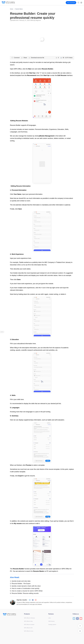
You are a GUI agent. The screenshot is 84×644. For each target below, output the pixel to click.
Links (50, 618)
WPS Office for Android (29, 625)
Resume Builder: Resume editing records (24, 593)
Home (12, 9)
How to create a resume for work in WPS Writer (26, 591)
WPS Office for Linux (29, 631)
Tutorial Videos (19, 9)
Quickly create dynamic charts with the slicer (25, 586)
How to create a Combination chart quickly (25, 588)
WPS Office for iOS (28, 628)
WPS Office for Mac (28, 621)
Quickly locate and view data (20, 581)
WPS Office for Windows (29, 618)
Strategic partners (52, 625)
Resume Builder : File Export (20, 584)
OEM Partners (52, 621)
